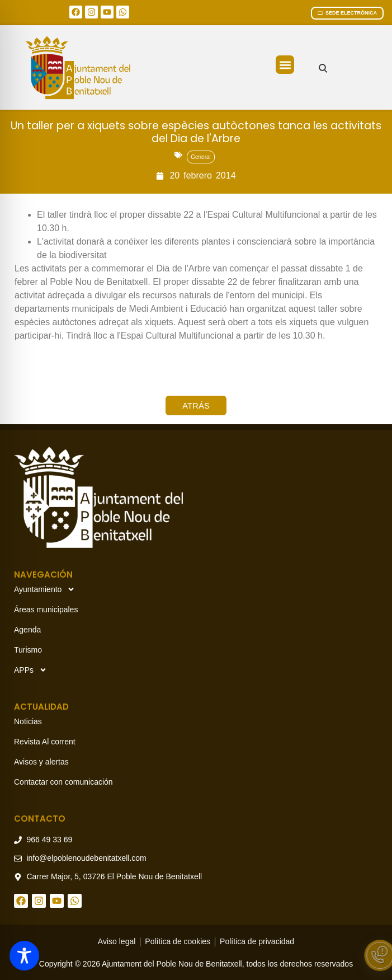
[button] (285, 65)
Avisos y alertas (41, 762)
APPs (30, 670)
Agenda (27, 630)
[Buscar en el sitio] (323, 68)
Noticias (28, 721)
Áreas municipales (46, 609)
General (201, 157)
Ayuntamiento (44, 589)
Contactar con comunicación (63, 782)
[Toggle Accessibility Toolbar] (24, 956)
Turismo (28, 650)
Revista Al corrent (45, 742)
